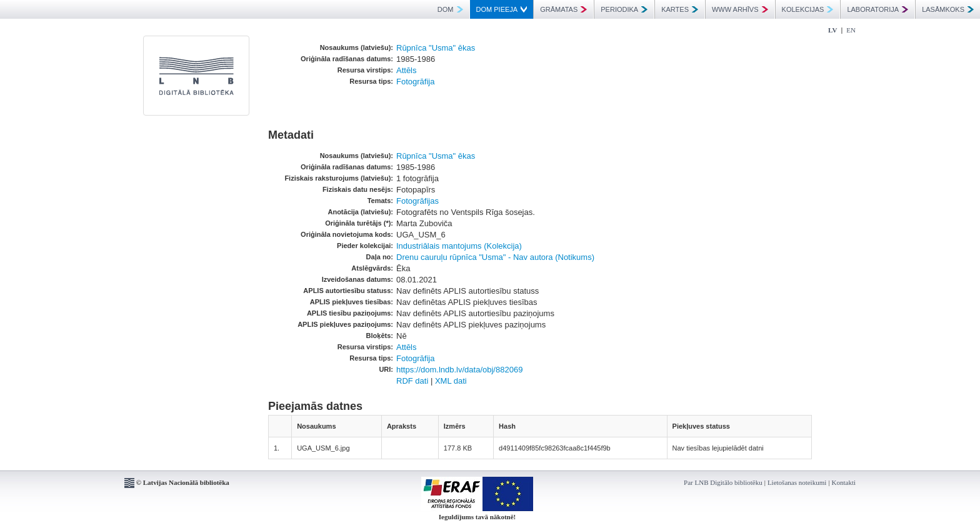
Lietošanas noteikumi (797, 482)
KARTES (680, 9)
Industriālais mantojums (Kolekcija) (459, 246)
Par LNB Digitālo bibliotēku (723, 482)
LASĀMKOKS (948, 9)
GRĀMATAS (563, 9)
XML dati (451, 381)
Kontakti (844, 482)
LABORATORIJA (877, 9)
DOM (450, 9)
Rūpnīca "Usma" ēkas (436, 48)
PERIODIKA (624, 9)
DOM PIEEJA (502, 9)
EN (851, 30)
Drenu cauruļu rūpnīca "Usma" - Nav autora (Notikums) (495, 257)
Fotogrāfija (415, 82)
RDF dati (412, 381)
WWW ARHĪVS (740, 9)
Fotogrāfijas (417, 201)
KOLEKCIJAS (808, 9)
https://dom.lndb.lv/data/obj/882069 (459, 370)
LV (832, 30)
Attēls (407, 70)
